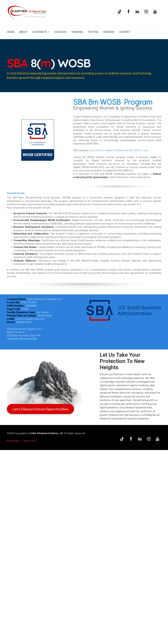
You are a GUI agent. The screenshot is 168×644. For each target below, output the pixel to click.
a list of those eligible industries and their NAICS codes (119, 150)
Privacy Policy (13, 441)
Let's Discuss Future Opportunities (40, 409)
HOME (11, 32)
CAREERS (109, 32)
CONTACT (125, 32)
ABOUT (23, 32)
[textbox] (117, 140)
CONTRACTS (40, 32)
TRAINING (77, 32)
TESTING (93, 32)
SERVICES (60, 32)
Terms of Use (29, 441)
